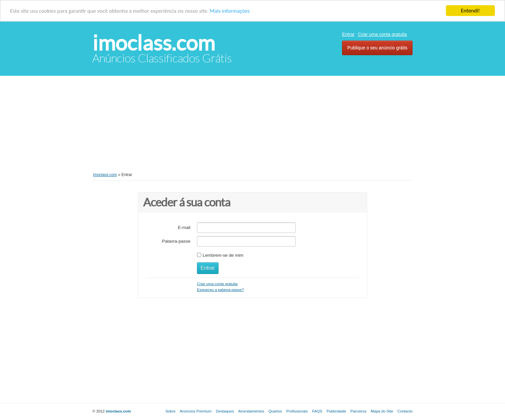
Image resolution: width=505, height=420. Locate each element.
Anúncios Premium (195, 411)
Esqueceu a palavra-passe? (220, 290)
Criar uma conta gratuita (382, 34)
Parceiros (358, 411)
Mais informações (230, 11)
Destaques (225, 411)
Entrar (348, 34)
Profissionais (297, 411)
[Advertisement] (253, 128)
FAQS (317, 411)
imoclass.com (154, 43)
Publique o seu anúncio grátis (377, 48)
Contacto (405, 411)
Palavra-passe (176, 241)
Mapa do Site (382, 411)
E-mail (184, 227)
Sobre (170, 411)
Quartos (275, 411)
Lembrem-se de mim (223, 255)
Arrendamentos (251, 411)
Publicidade (336, 411)
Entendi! (470, 11)
